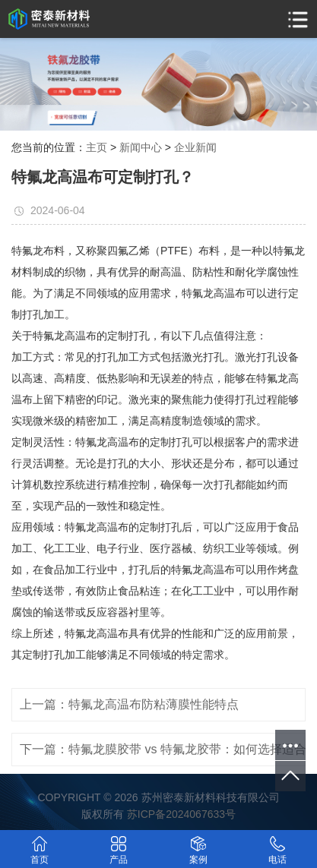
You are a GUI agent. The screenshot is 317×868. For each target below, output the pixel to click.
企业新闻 (195, 147)
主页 (97, 147)
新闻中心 (141, 147)
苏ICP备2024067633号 (181, 814)
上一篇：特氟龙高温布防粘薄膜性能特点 (129, 704)
